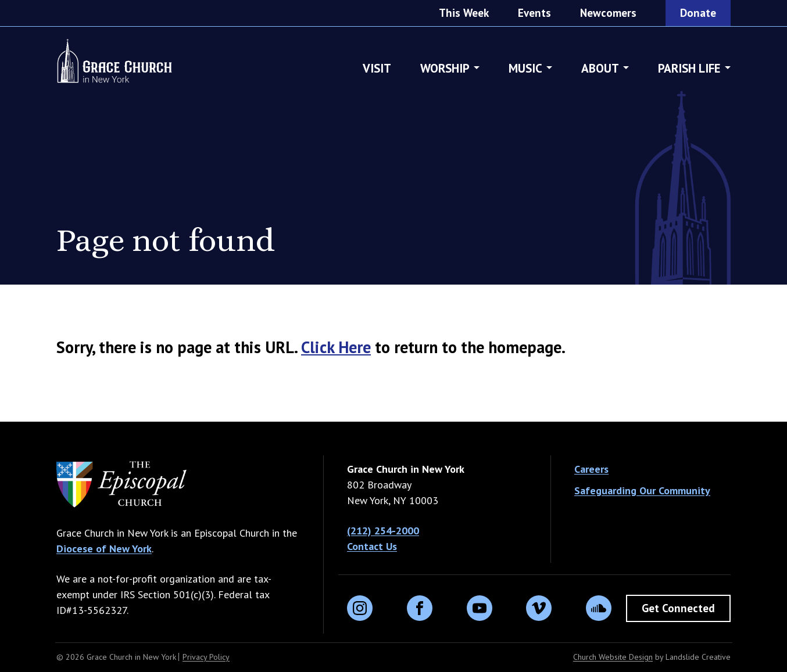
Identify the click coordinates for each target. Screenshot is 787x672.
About (600, 75)
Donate (698, 13)
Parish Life (689, 75)
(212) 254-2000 (383, 531)
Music (525, 75)
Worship (445, 75)
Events (534, 13)
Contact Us (372, 546)
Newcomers (608, 13)
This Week (464, 13)
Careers (591, 469)
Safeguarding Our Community (642, 490)
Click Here (336, 347)
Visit (377, 75)
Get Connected (678, 608)
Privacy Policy (206, 657)
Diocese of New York (104, 549)
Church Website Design (613, 657)
